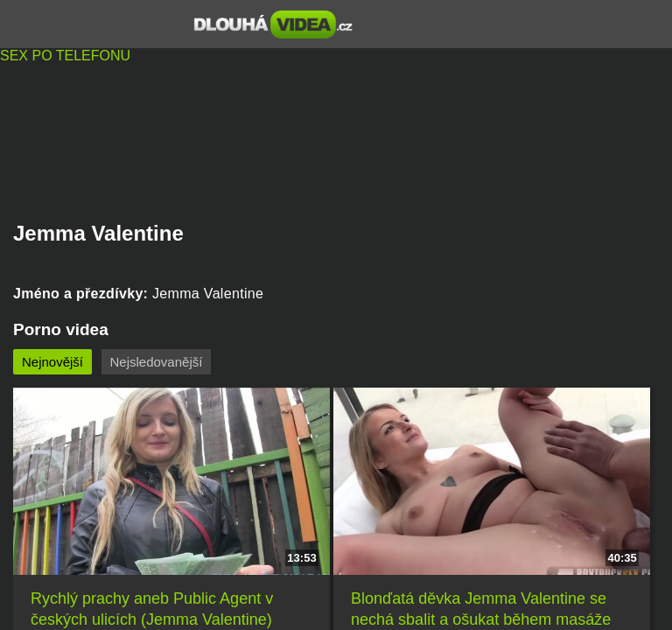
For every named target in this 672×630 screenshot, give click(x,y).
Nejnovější (52, 362)
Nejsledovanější (157, 362)
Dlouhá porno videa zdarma (273, 24)
